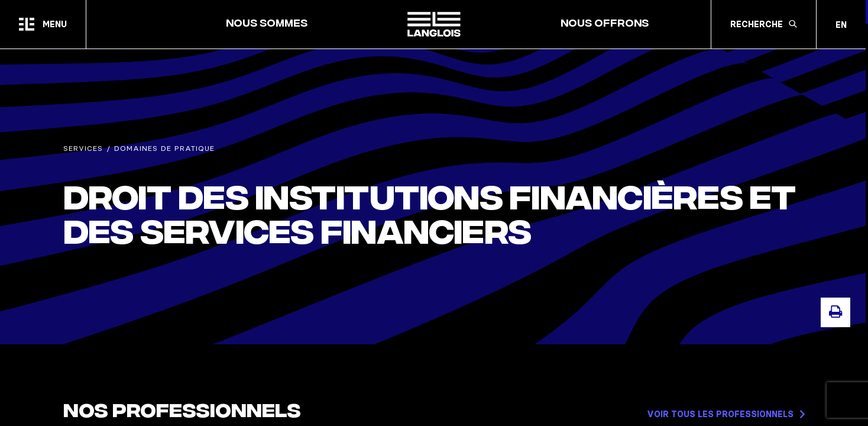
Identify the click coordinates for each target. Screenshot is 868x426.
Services (83, 148)
